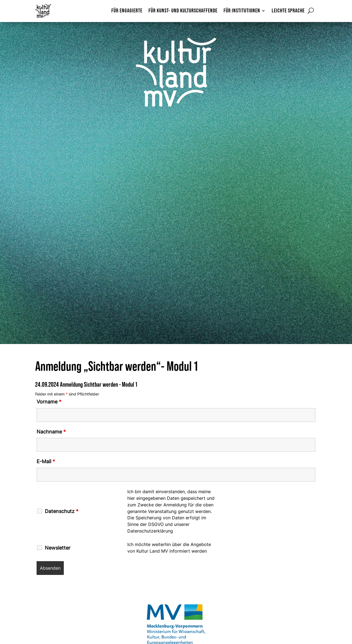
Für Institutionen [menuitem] (242, 11)
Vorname (49, 402)
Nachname (51, 432)
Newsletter (58, 548)
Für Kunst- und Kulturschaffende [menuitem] (183, 11)
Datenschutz (62, 511)
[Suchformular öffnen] (311, 11)
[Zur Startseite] (49, 11)
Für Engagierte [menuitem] (127, 11)
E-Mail (46, 461)
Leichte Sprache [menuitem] (288, 11)
